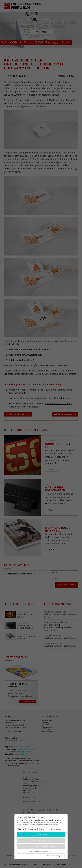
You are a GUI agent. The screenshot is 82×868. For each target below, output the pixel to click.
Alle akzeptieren (41, 835)
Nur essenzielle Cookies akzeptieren (41, 846)
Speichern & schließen (41, 841)
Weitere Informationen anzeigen (41, 851)
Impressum (61, 856)
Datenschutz (52, 856)
